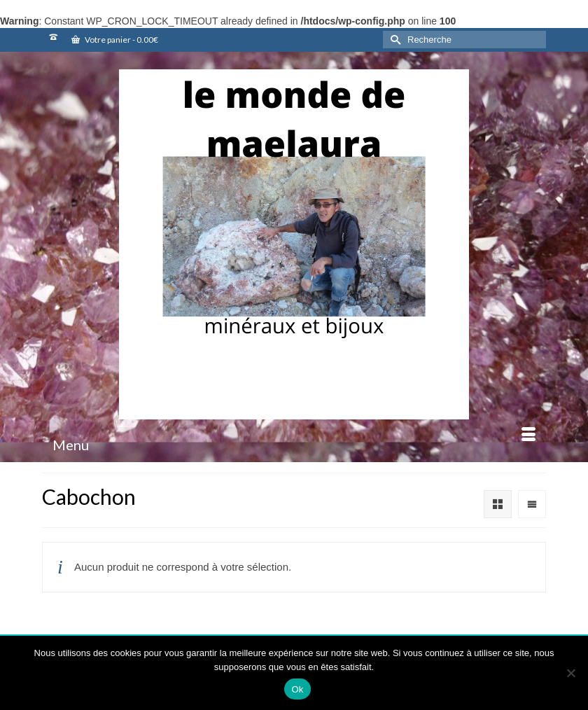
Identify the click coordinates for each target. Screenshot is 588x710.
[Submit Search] (393, 40)
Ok (297, 689)
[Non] (570, 673)
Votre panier (115, 40)
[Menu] (294, 445)
